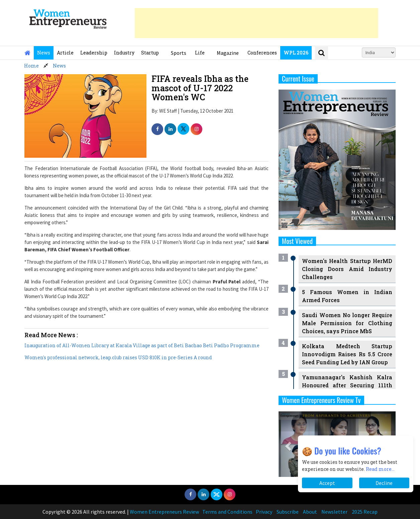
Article (65, 53)
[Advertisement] (256, 23)
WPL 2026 (296, 53)
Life (200, 53)
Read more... (380, 469)
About (310, 512)
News (44, 53)
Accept (327, 483)
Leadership (94, 53)
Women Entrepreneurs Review (164, 512)
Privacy (264, 512)
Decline (384, 483)
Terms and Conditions (227, 512)
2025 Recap (365, 512)
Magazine (228, 53)
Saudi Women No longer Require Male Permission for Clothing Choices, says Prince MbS (347, 323)
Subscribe (288, 512)
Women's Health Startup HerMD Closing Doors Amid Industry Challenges (347, 269)
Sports (179, 53)
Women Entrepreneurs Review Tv (321, 400)
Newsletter (334, 512)
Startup (150, 53)
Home (31, 66)
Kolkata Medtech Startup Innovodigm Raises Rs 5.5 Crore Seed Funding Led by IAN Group (347, 354)
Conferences (262, 53)
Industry (124, 53)
